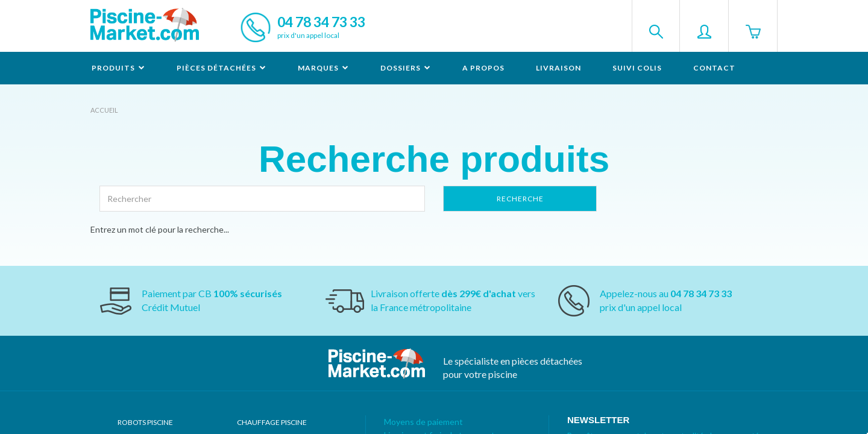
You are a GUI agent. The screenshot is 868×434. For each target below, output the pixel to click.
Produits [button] (118, 68)
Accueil (104, 110)
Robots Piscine (145, 422)
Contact (714, 68)
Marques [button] (323, 68)
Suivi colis (637, 68)
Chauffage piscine (272, 422)
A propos (483, 68)
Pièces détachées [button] (222, 68)
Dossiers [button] (406, 68)
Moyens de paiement (423, 422)
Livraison (558, 68)
